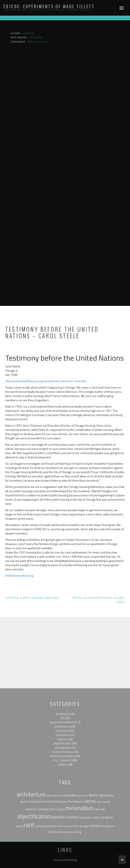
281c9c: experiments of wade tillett (49, 6)
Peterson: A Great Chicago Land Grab (32, 598)
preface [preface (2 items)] (97, 863)
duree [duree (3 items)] (24, 847)
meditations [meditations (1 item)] (31, 855)
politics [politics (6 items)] (75, 863)
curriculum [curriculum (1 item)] (83, 841)
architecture (63, 759)
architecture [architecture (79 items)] (31, 840)
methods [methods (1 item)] (61, 855)
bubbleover (62, 772)
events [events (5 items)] (54, 847)
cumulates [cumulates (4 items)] (70, 841)
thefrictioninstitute (62, 802)
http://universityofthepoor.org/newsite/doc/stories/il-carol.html (46, 381)
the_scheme (61, 806)
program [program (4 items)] (107, 863)
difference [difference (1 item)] (109, 841)
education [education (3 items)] (35, 847)
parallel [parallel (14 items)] (58, 862)
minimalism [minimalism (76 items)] (79, 854)
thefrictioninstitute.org (19, 576)
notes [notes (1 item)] (102, 855)
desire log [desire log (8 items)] (96, 841)
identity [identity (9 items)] (91, 847)
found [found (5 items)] (72, 847)
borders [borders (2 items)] (58, 841)
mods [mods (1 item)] (97, 855)
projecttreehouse (63, 797)
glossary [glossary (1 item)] (81, 847)
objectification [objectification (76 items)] (34, 862)
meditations (63, 781)
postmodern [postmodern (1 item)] (86, 863)
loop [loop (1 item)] (99, 847)
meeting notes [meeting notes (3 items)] (46, 855)
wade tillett (28, 33)
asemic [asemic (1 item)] (50, 841)
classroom (62, 776)
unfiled (62, 810)
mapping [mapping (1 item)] (106, 847)
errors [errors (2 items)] (45, 847)
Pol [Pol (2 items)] (67, 863)
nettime (62, 785)
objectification (62, 789)
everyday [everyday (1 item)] (63, 847)
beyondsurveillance (62, 768)
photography (63, 793)
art (62, 764)
